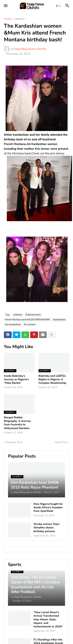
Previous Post (14, 442)
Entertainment (33, 315)
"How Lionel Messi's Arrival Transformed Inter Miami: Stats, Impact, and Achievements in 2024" (48, 620)
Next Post (61, 442)
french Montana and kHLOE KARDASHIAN (27, 320)
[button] (5, 6)
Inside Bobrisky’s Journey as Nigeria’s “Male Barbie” (16, 379)
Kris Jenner (30, 324)
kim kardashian (13, 324)
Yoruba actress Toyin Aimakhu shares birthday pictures (47, 528)
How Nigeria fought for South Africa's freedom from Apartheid (48, 508)
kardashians (59, 320)
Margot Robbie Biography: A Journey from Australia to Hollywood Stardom (17, 423)
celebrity (20, 19)
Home (8, 19)
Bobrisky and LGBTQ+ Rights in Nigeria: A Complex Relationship (52, 379)
